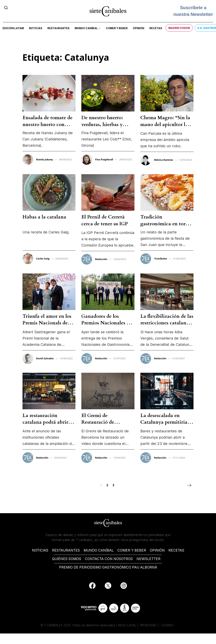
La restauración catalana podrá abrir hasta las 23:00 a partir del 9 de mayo (47, 426)
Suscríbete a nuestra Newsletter (193, 10)
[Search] (6, 8)
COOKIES (167, 625)
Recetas (156, 28)
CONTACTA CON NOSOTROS (109, 559)
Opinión (139, 28)
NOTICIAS (40, 550)
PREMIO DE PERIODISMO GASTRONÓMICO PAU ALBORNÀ (108, 567)
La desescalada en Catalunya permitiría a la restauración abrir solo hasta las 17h (166, 426)
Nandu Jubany (45, 159)
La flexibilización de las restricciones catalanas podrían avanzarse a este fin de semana (167, 326)
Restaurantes (58, 28)
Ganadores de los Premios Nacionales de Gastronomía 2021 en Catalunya (107, 326)
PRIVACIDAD (149, 625)
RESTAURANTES (66, 550)
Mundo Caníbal (86, 28)
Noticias (36, 28)
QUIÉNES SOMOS (67, 559)
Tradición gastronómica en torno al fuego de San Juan (166, 224)
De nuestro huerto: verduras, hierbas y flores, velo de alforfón (106, 124)
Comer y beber (117, 28)
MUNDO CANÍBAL (99, 550)
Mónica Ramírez (164, 160)
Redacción (101, 259)
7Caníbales (160, 259)
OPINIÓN (157, 550)
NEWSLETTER (148, 559)
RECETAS (176, 550)
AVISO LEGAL (127, 625)
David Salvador (45, 358)
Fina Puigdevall (104, 159)
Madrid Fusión (179, 28)
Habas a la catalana (44, 217)
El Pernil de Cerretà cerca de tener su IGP (105, 220)
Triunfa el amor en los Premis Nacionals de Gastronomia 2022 (47, 323)
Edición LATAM (13, 28)
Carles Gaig (43, 259)
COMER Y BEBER (132, 550)
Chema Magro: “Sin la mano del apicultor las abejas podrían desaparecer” (165, 128)
